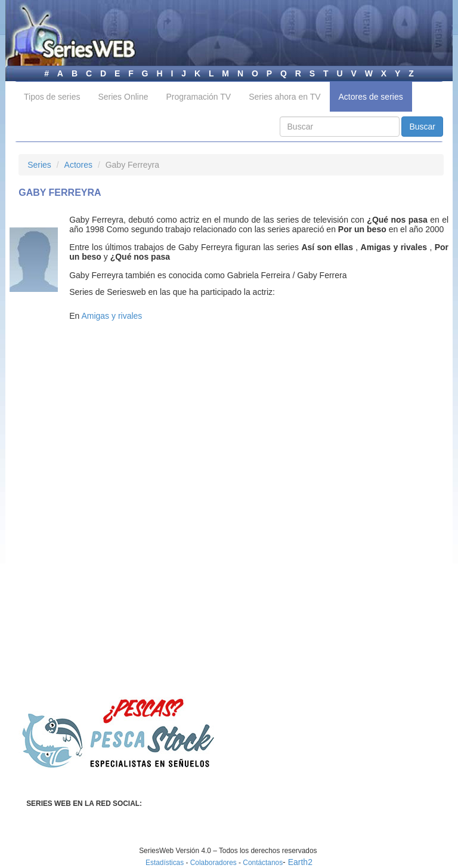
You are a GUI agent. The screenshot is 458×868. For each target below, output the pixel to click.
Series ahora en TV (284, 97)
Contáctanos (263, 863)
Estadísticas (165, 863)
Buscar (422, 127)
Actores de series (371, 97)
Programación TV (198, 97)
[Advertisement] (119, 429)
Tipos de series (52, 97)
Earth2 (300, 862)
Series (39, 165)
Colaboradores (213, 863)
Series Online (123, 97)
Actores (78, 165)
